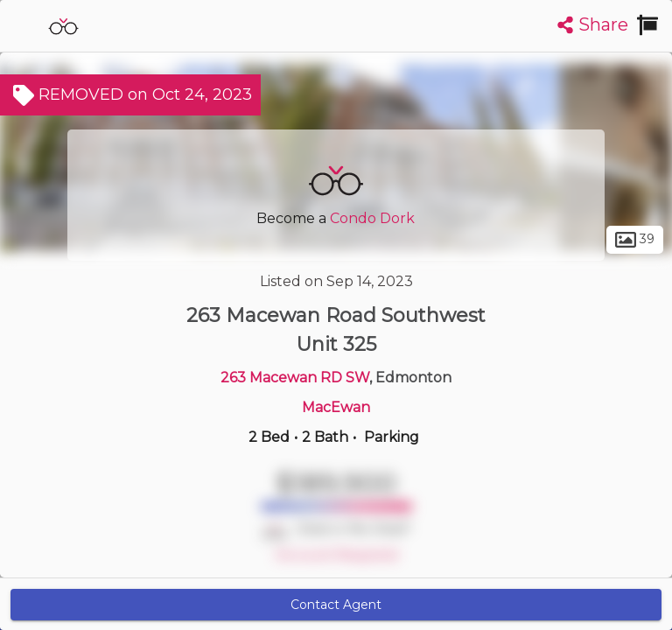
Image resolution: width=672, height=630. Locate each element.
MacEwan (336, 407)
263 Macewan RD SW (295, 378)
